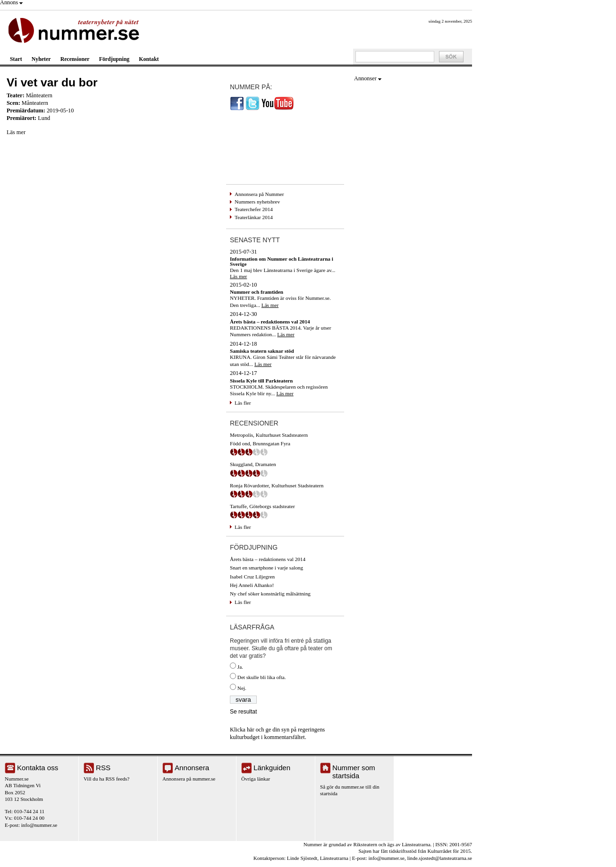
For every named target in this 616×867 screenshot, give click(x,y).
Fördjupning (114, 59)
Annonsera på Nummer (259, 194)
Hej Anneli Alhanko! (252, 585)
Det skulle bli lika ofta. (262, 677)
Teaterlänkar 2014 (254, 217)
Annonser (365, 78)
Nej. (242, 688)
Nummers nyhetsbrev (257, 202)
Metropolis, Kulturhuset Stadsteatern (269, 435)
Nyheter (41, 59)
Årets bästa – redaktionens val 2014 (268, 559)
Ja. (240, 667)
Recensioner (75, 59)
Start (16, 59)
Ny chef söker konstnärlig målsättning (270, 594)
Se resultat (243, 712)
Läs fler (243, 403)
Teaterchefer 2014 (254, 209)
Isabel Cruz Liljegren (252, 577)
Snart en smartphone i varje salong (266, 568)
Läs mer (16, 132)
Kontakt (149, 59)
